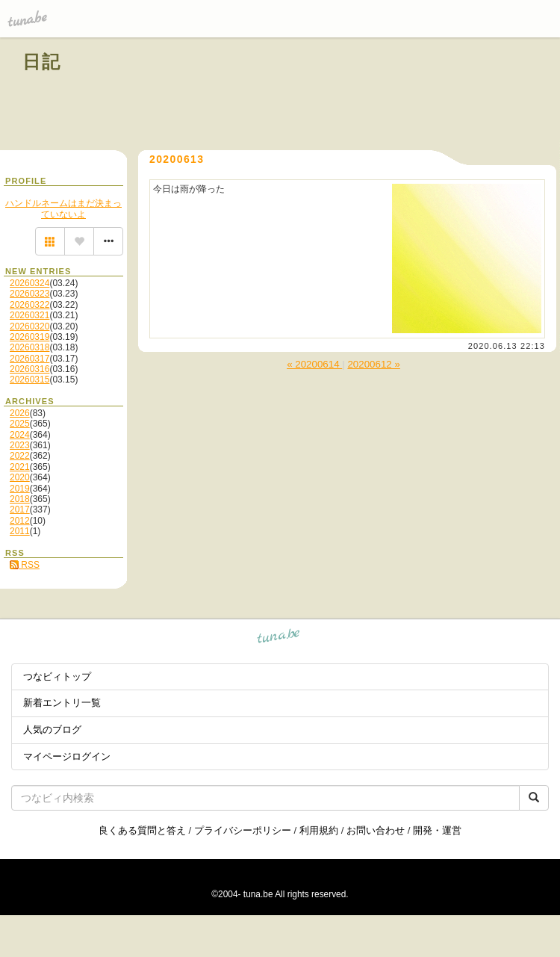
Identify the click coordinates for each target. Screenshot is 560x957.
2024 (20, 435)
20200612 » (373, 364)
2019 (20, 489)
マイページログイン (67, 756)
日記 (42, 62)
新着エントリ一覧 (62, 703)
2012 (20, 521)
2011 (20, 531)
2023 (20, 445)
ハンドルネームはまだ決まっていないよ (63, 208)
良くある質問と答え (142, 830)
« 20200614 (314, 364)
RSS (25, 565)
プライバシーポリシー (243, 830)
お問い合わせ (376, 830)
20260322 (29, 305)
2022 (20, 456)
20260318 (29, 347)
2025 (20, 424)
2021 (20, 467)
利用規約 (319, 830)
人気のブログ (52, 730)
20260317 (29, 359)
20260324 (29, 283)
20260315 (29, 380)
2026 (20, 413)
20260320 (29, 326)
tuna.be (279, 638)
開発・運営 (437, 830)
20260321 (29, 315)
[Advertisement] (367, 96)
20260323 (29, 294)
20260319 (29, 337)
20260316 (29, 369)
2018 (20, 499)
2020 (20, 477)
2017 (20, 510)
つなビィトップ (57, 676)
